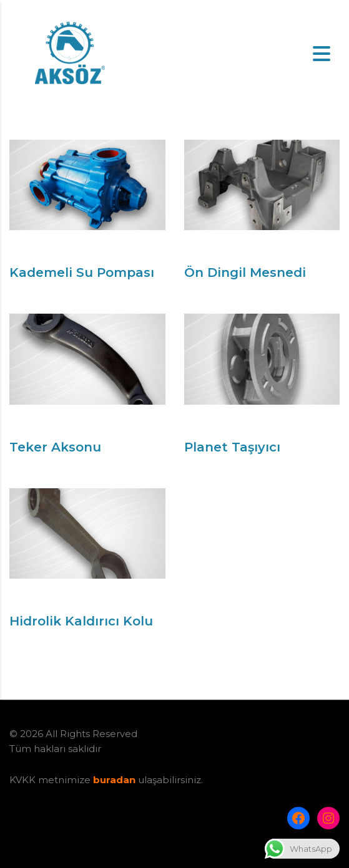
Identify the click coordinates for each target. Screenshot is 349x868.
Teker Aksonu (55, 447)
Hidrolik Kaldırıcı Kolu (81, 621)
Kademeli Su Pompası (82, 272)
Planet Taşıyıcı (232, 447)
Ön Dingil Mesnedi (245, 272)
